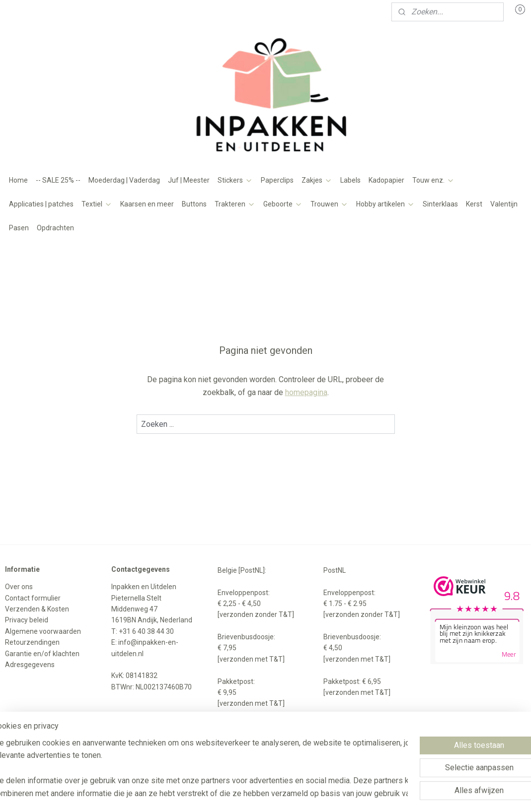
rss (259, 748)
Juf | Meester (189, 180)
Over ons (19, 587)
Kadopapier (386, 180)
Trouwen (329, 204)
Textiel (97, 204)
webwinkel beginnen (295, 748)
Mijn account (34, 12)
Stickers (235, 180)
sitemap (240, 748)
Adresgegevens (30, 665)
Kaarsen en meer (147, 204)
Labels (350, 180)
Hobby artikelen (385, 204)
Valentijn (504, 204)
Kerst (474, 204)
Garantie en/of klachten (42, 654)
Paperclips (277, 180)
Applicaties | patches (41, 204)
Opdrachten (55, 228)
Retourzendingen (32, 642)
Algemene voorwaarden (43, 631)
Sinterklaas (440, 204)
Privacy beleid (27, 620)
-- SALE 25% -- (58, 180)
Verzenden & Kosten (37, 609)
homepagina (306, 392)
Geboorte (283, 204)
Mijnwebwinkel (379, 748)
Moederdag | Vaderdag (124, 180)
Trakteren (235, 204)
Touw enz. (433, 180)
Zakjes (317, 180)
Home (18, 180)
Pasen (19, 228)
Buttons (194, 204)
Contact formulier (33, 598)
